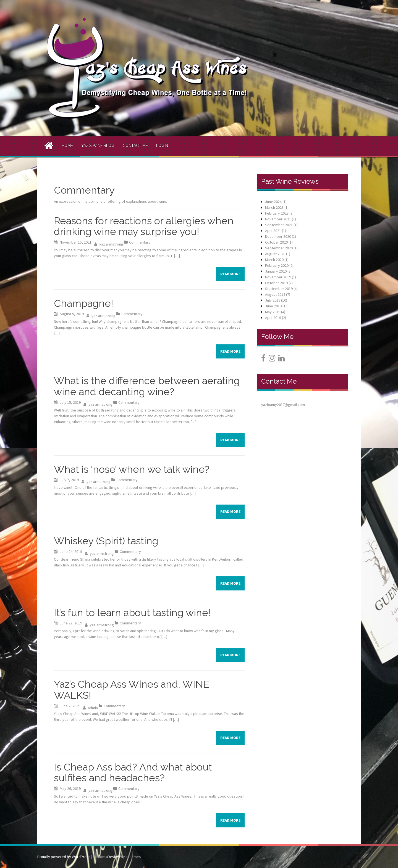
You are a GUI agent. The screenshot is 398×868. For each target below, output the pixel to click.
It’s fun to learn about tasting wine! (132, 613)
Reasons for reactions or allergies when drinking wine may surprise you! (144, 226)
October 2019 (276, 283)
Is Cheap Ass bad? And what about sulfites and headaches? (133, 772)
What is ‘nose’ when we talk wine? (132, 469)
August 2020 (275, 254)
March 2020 (274, 260)
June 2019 (273, 306)
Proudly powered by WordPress (64, 857)
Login (162, 146)
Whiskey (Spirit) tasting (106, 541)
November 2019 (278, 277)
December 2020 (278, 236)
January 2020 (276, 271)
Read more (230, 274)
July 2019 (273, 300)
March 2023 (274, 207)
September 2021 (279, 225)
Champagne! (84, 303)
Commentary (140, 242)
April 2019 (273, 318)
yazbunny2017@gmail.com (283, 405)
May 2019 (273, 312)
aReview (113, 857)
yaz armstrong (111, 244)
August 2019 (275, 294)
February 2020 (277, 265)
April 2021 (273, 231)
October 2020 (276, 242)
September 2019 (279, 289)
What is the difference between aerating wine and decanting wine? (147, 386)
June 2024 (273, 202)
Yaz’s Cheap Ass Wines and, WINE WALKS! (132, 690)
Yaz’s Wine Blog (98, 146)
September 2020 (279, 248)
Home (67, 146)
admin (93, 708)
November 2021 (278, 219)
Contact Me (135, 146)
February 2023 (277, 213)
